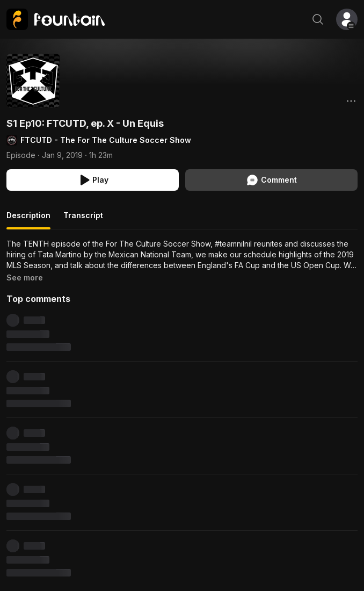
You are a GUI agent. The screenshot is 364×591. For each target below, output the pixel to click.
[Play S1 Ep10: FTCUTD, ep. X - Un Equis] (93, 180)
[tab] (28, 220)
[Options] (351, 101)
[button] (347, 19)
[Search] (318, 19)
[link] (56, 19)
